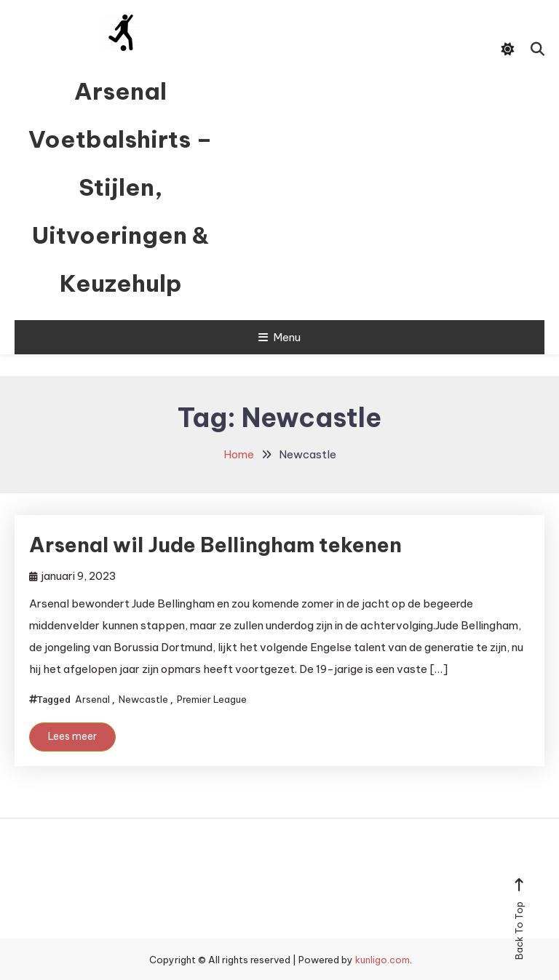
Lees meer (72, 736)
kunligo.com (382, 960)
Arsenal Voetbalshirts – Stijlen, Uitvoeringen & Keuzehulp (120, 187)
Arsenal (92, 699)
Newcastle (143, 699)
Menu (279, 337)
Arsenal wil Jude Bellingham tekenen (215, 545)
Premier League (212, 699)
